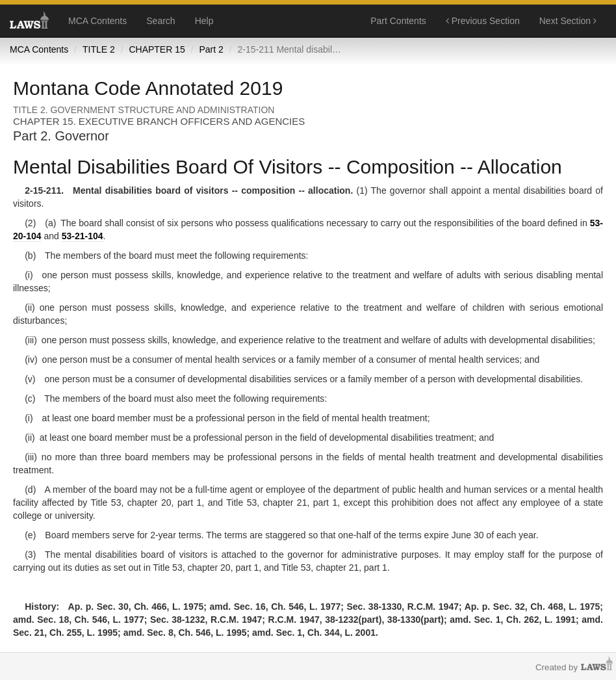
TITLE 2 (99, 49)
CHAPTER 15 (157, 49)
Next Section (568, 21)
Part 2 (211, 49)
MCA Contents (97, 21)
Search (160, 21)
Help (204, 21)
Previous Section (483, 21)
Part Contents (398, 21)
